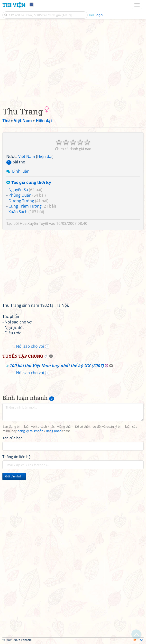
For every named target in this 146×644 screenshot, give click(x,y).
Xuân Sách (18, 212)
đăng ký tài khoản (30, 431)
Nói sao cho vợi (30, 346)
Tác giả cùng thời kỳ (29, 182)
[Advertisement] (73, 62)
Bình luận (21, 171)
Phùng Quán (20, 195)
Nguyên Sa (18, 190)
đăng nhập (54, 431)
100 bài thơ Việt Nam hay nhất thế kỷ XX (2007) (57, 366)
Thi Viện (14, 5)
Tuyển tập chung (23, 356)
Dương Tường (21, 201)
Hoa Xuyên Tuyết (34, 223)
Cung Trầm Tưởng (25, 206)
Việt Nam (27, 156)
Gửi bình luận (14, 476)
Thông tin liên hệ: (17, 457)
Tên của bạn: (13, 438)
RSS (139, 640)
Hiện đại (45, 156)
